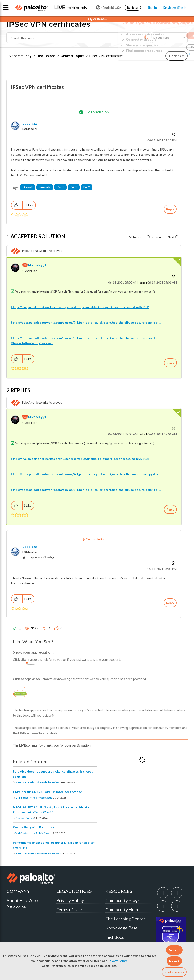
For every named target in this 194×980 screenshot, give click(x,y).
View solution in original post (32, 343)
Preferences (174, 972)
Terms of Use (69, 909)
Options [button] (173, 135)
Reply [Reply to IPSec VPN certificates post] (170, 209)
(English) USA (109, 8)
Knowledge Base (122, 928)
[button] (174, 950)
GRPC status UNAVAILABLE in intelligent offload (48, 792)
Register (133, 7)
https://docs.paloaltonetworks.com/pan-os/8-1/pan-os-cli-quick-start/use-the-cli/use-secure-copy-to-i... (86, 338)
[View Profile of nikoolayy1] (37, 265)
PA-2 (87, 187)
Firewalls (45, 187)
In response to (41, 557)
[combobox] (79, 38)
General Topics (72, 56)
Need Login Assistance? (168, 54)
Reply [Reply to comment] (170, 363)
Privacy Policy (117, 961)
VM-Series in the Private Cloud (34, 798)
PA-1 (74, 187)
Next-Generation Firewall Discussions (38, 782)
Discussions (46, 56)
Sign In (152, 7)
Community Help (122, 909)
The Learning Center (125, 919)
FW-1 (60, 187)
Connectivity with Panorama (33, 827)
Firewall (28, 187)
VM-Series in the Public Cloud (33, 833)
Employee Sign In (175, 7)
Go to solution (97, 112)
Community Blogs (122, 900)
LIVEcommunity (19, 56)
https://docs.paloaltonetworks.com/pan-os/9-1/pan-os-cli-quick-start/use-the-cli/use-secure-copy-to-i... (86, 322)
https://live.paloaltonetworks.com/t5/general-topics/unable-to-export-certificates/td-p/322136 (80, 307)
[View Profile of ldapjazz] (30, 123)
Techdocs (115, 937)
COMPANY (18, 891)
